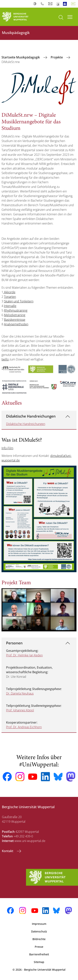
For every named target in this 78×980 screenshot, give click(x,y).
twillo (5, 359)
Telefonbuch (43, 4)
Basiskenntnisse (15, 320)
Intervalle (10, 306)
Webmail (51, 4)
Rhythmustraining (16, 310)
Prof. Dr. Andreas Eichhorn (24, 727)
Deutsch (74, 4)
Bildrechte (39, 939)
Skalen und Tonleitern (19, 301)
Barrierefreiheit (39, 954)
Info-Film (7, 448)
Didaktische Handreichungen (31, 416)
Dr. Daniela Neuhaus (20, 693)
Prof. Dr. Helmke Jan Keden (24, 655)
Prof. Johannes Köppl (20, 710)
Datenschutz (39, 931)
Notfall (58, 4)
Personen (14, 643)
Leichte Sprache (66, 4)
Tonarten (10, 297)
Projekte (57, 57)
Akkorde (9, 292)
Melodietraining (15, 315)
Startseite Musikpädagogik (21, 57)
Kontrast (36, 4)
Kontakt (8, 851)
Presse (39, 947)
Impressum (39, 924)
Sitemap (39, 962)
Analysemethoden (16, 324)
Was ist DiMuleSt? (22, 440)
